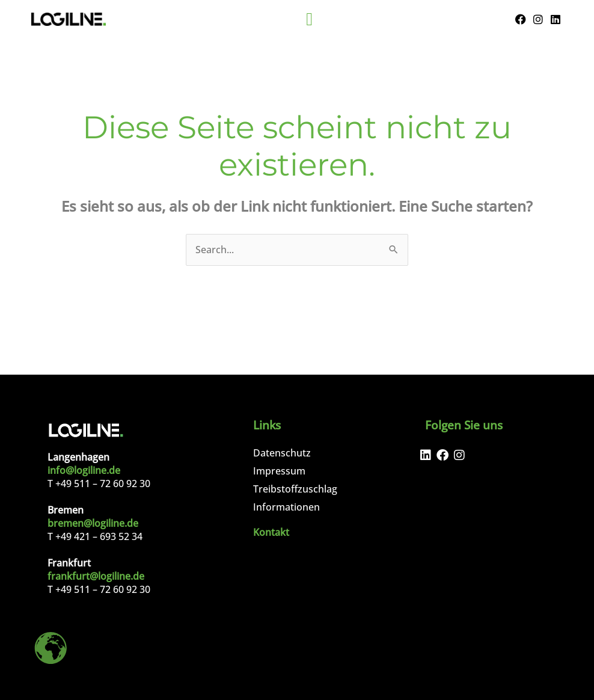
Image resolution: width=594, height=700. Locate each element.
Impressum (279, 471)
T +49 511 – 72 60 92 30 (99, 484)
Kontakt (271, 532)
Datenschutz (282, 453)
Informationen (286, 507)
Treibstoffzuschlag (295, 489)
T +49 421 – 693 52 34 (95, 536)
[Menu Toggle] (309, 19)
